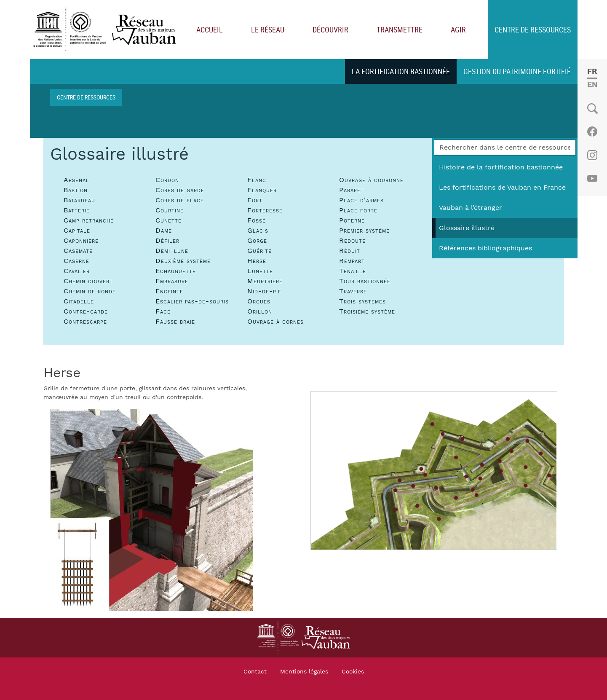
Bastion (76, 190)
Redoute (352, 241)
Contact (255, 672)
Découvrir (330, 30)
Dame (164, 231)
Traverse (353, 291)
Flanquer (262, 190)
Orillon (260, 311)
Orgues (259, 301)
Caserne (76, 261)
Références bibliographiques (485, 248)
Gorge (257, 241)
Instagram (592, 155)
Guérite (259, 251)
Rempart (352, 261)
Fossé (257, 220)
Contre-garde (86, 311)
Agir (458, 30)
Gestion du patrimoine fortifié (517, 71)
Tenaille (353, 271)
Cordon (167, 180)
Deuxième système (183, 261)
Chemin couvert (88, 281)
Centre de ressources (533, 30)
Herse (257, 261)
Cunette (168, 220)
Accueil (210, 30)
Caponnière (81, 241)
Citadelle (79, 301)
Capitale (77, 231)
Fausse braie (175, 322)
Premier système (364, 231)
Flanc (257, 180)
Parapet (352, 190)
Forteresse (265, 210)
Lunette (260, 271)
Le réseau (268, 30)
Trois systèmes (362, 301)
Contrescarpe (85, 322)
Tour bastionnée (365, 281)
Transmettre (400, 30)
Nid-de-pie (264, 291)
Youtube (592, 179)
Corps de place (180, 200)
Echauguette (176, 271)
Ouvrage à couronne (371, 180)
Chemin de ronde (90, 291)
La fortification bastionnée (401, 71)
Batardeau (79, 200)
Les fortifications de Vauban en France (502, 188)
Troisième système (367, 311)
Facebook (592, 131)
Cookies (353, 672)
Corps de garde (180, 190)
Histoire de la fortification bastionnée (501, 167)
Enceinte (169, 291)
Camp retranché (89, 220)
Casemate (78, 251)
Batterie (77, 210)
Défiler (167, 241)
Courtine (170, 210)
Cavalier (77, 271)
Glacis (258, 231)
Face (163, 311)
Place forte (358, 210)
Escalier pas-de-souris (192, 301)
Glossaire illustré (467, 228)
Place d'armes (361, 200)
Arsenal (76, 180)
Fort (255, 200)
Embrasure (172, 281)
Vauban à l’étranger (471, 208)
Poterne (352, 220)
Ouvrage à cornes (275, 322)
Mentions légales (304, 672)
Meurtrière (265, 281)
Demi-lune (172, 251)
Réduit (350, 251)
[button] (152, 510)
